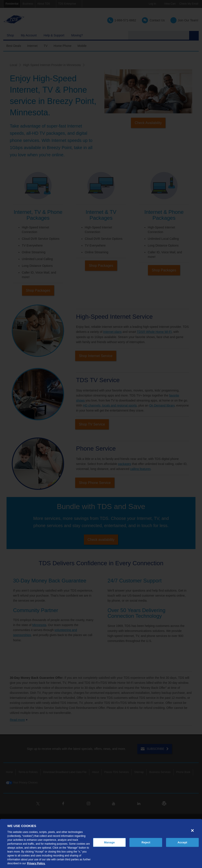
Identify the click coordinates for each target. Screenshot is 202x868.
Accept (182, 842)
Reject (146, 842)
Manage (109, 842)
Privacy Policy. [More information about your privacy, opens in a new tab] (36, 863)
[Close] (192, 831)
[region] (101, 843)
